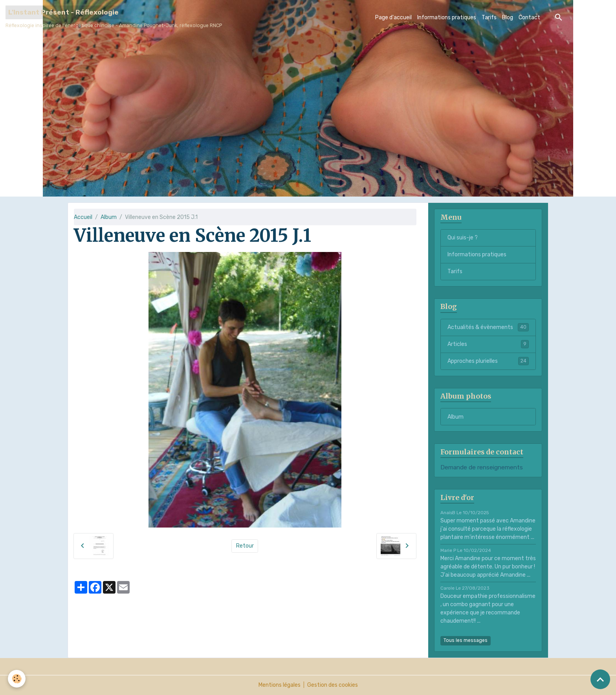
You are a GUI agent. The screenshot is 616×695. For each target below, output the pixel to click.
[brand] (114, 17)
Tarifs (489, 17)
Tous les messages (466, 640)
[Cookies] (17, 679)
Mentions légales (280, 685)
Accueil (83, 217)
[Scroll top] (600, 679)
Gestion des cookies (333, 685)
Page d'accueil (393, 17)
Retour (245, 546)
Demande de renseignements (482, 467)
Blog (508, 17)
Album (109, 217)
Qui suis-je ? (463, 238)
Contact (529, 17)
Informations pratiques (447, 17)
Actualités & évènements (488, 327)
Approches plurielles (488, 361)
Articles (488, 344)
